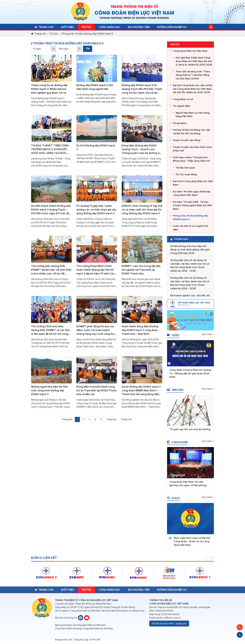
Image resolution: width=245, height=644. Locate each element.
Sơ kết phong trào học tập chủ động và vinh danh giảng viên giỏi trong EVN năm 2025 (190, 251)
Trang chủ (45, 27)
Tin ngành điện (182, 106)
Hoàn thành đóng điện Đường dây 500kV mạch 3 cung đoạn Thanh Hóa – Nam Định (140, 332)
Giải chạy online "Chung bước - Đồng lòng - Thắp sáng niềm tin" (192, 159)
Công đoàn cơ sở (183, 99)
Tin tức (91, 27)
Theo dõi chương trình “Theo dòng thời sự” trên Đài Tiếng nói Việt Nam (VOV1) (193, 75)
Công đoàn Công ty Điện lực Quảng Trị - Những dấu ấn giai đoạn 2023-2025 (190, 375)
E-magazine (177, 444)
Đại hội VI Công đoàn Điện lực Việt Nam (193, 183)
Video (173, 337)
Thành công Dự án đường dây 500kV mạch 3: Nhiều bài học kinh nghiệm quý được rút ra (49, 89)
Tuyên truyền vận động (187, 140)
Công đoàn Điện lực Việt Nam (190, 51)
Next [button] (212, 560)
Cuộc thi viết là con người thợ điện (191, 228)
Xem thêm (207, 336)
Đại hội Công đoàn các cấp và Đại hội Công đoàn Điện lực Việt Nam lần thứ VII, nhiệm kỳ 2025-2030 (193, 89)
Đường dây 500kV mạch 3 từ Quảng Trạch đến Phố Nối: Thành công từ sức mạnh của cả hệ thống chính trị (142, 89)
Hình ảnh (175, 392)
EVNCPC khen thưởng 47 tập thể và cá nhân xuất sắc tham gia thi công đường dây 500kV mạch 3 (142, 211)
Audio (174, 500)
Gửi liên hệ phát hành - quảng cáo (169, 623)
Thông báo (179, 241)
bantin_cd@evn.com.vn (168, 618)
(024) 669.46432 (170, 614)
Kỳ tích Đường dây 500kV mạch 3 (96, 149)
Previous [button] (206, 560)
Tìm (88, 49)
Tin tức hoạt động (186, 174)
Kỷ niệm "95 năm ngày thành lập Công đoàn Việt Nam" (192, 193)
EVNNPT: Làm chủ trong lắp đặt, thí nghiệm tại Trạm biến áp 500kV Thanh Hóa (141, 272)
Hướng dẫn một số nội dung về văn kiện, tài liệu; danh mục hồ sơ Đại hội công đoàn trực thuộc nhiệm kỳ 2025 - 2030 (190, 267)
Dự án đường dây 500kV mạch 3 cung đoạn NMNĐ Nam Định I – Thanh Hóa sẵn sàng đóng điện (141, 392)
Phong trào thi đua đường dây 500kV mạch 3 (87, 34)
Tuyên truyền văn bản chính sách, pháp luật (193, 149)
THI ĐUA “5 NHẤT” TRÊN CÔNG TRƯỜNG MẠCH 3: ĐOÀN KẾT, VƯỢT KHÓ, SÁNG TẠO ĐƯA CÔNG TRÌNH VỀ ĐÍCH (50, 151)
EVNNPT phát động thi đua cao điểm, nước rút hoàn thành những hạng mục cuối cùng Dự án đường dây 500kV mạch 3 (95, 332)
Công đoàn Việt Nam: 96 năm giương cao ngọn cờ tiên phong (188, 485)
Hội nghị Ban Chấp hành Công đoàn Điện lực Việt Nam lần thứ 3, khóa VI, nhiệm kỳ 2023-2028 (194, 61)
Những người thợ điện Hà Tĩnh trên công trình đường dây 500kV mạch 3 (49, 392)
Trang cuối (126, 419)
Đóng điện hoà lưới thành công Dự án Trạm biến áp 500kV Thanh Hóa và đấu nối (97, 392)
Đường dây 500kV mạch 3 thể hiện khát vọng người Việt (95, 87)
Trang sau (111, 419)
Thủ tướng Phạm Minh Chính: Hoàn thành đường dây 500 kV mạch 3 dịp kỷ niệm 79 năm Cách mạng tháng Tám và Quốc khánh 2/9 (96, 272)
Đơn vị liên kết (44, 560)
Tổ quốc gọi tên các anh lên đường (190, 431)
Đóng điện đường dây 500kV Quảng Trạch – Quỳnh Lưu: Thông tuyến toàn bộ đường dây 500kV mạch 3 (142, 151)
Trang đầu (67, 419)
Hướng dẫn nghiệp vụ (183, 27)
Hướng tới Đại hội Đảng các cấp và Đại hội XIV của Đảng (191, 132)
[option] (46, 575)
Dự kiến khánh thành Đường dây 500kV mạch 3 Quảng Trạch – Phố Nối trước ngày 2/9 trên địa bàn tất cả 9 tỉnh (51, 211)
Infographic (180, 123)
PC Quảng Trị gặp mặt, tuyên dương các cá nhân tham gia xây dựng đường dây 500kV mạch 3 (96, 211)
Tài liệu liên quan (185, 168)
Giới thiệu (70, 27)
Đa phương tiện (148, 27)
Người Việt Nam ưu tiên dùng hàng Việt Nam (193, 115)
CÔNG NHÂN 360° (117, 27)
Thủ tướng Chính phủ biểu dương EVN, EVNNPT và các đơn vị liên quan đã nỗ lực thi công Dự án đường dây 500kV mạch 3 (51, 332)
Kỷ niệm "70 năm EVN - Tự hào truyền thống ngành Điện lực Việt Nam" (192, 205)
